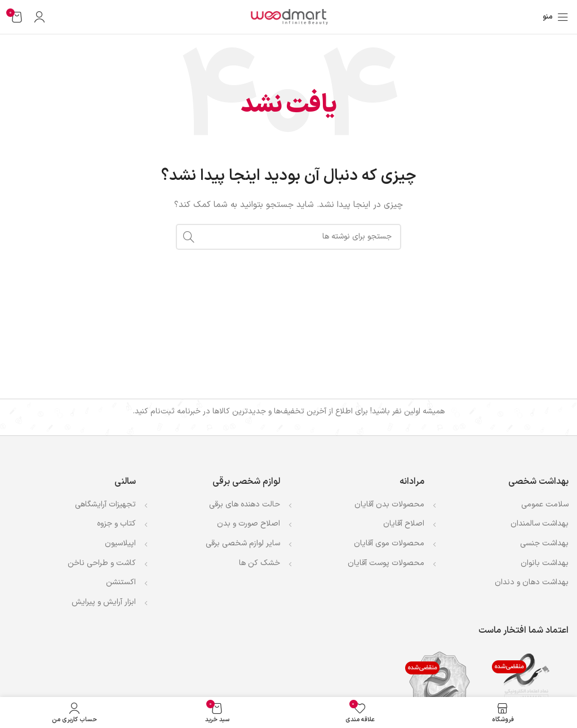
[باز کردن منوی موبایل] (556, 17)
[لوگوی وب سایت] (288, 17)
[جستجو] (288, 237)
